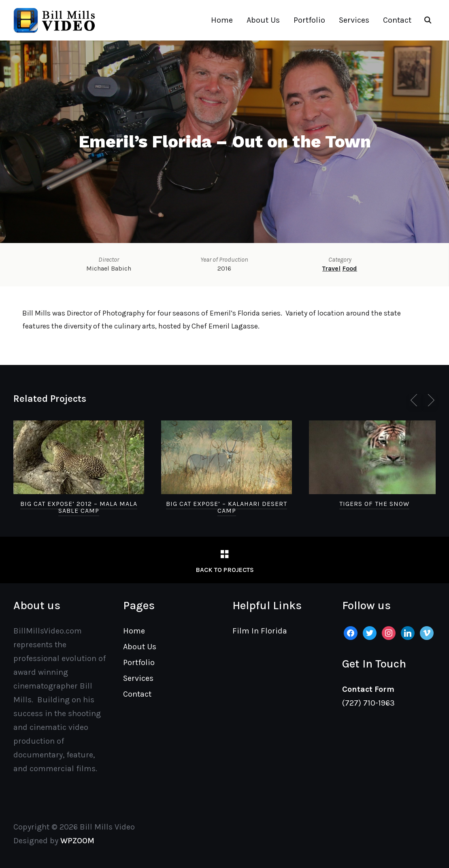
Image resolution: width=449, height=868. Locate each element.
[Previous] (415, 400)
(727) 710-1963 (368, 703)
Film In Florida (260, 631)
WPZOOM (77, 841)
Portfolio (309, 20)
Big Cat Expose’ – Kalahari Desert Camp (227, 507)
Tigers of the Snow (374, 504)
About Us (263, 20)
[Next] (430, 400)
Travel (331, 268)
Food (350, 268)
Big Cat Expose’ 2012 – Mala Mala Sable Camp (79, 507)
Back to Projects (225, 570)
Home (222, 20)
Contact (397, 20)
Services (354, 20)
